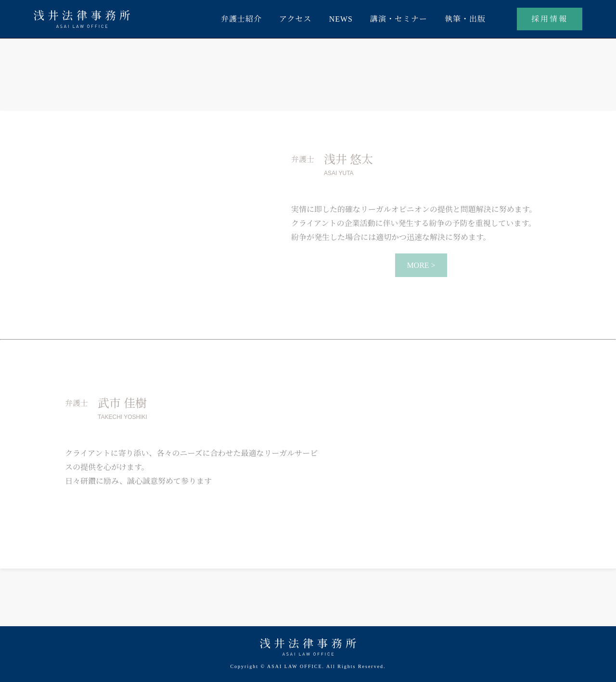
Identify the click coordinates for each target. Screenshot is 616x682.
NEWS (341, 19)
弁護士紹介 (241, 19)
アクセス (295, 19)
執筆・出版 (465, 19)
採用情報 (550, 19)
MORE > (421, 265)
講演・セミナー (399, 19)
